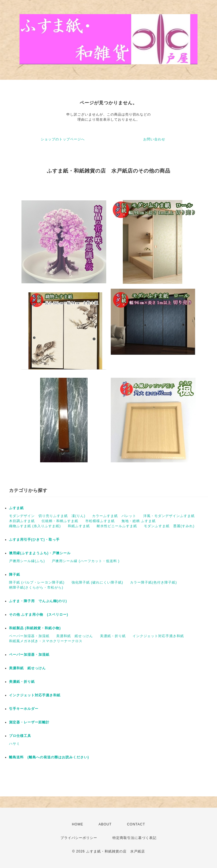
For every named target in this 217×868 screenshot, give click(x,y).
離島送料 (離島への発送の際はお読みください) (49, 757)
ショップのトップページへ (63, 139)
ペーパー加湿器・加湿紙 (29, 636)
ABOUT (105, 824)
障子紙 (15, 575)
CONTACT (136, 824)
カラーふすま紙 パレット (114, 516)
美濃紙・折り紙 (113, 636)
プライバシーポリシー (79, 838)
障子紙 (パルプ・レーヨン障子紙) (37, 582)
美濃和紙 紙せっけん (75, 636)
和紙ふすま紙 (79, 526)
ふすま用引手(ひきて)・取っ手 (34, 540)
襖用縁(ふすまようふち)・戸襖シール (40, 553)
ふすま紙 (16, 508)
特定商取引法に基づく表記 (134, 838)
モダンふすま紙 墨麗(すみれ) (169, 526)
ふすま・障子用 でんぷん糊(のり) (38, 601)
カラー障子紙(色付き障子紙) (153, 582)
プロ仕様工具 (20, 736)
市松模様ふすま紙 (100, 521)
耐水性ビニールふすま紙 (117, 526)
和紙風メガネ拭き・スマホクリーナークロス (46, 641)
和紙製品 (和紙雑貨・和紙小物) (35, 628)
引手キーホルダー (24, 709)
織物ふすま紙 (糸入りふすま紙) (35, 526)
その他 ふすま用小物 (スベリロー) (39, 615)
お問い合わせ (154, 139)
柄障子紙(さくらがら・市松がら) (36, 587)
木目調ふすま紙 (22, 521)
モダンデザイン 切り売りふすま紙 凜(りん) (47, 516)
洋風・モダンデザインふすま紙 (169, 516)
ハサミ (15, 744)
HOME (77, 824)
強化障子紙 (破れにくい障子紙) (97, 582)
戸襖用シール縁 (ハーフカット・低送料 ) (86, 561)
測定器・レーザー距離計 (29, 722)
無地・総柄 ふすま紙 (139, 521)
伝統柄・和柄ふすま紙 (60, 521)
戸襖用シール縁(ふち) (27, 561)
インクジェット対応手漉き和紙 (158, 636)
